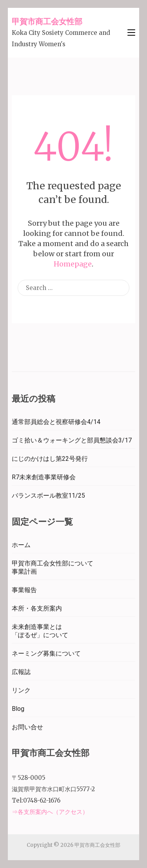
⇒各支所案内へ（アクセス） (50, 812)
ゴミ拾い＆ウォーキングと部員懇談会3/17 (72, 440)
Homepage (73, 264)
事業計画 (24, 572)
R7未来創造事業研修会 (44, 477)
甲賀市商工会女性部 (47, 21)
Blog (18, 709)
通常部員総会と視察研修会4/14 (56, 422)
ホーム (21, 545)
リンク (21, 690)
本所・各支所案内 (37, 608)
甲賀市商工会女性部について (53, 563)
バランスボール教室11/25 (48, 496)
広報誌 (21, 672)
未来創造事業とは (37, 627)
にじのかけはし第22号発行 (50, 459)
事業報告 (24, 590)
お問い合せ (27, 727)
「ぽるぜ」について (40, 635)
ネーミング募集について (46, 653)
